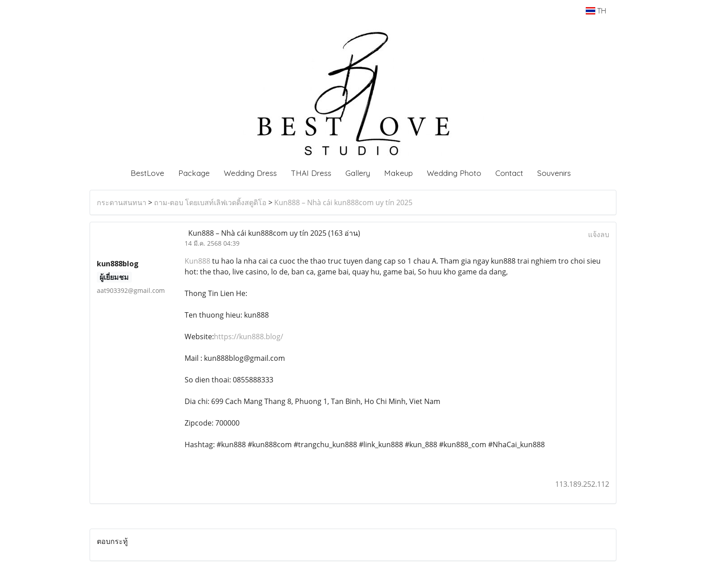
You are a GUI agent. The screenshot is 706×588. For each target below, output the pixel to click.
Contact (509, 173)
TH (596, 11)
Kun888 (197, 261)
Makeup (398, 173)
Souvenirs (554, 173)
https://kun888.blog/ (249, 337)
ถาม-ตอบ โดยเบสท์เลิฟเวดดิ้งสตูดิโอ (210, 202)
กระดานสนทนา (122, 202)
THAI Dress (311, 173)
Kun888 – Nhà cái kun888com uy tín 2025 (343, 202)
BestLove (147, 173)
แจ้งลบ (599, 234)
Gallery (358, 173)
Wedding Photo (454, 173)
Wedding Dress (250, 173)
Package (194, 173)
